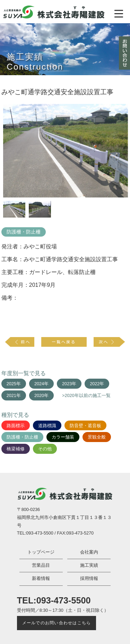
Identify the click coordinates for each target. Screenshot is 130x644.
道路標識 (47, 426)
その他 (45, 449)
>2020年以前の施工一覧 (86, 396)
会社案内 (89, 552)
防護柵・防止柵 (24, 232)
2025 (11, 384)
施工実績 (89, 565)
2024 (39, 384)
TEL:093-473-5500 (54, 600)
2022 (95, 384)
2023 (67, 384)
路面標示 (16, 426)
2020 (39, 396)
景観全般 (97, 437)
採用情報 (89, 579)
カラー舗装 (63, 437)
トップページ (41, 552)
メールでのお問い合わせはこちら (57, 623)
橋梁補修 (16, 449)
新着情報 (41, 579)
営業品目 (41, 565)
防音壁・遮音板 (85, 426)
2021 (11, 396)
